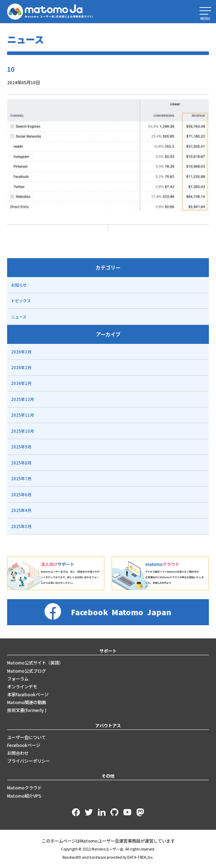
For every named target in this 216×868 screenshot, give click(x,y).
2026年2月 (21, 367)
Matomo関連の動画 (27, 702)
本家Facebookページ (28, 694)
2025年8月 (21, 463)
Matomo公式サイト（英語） (35, 663)
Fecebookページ (24, 745)
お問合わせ (18, 753)
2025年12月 (22, 399)
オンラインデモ (22, 687)
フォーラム (18, 679)
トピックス (21, 301)
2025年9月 (21, 447)
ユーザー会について (26, 737)
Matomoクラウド (24, 788)
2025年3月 (21, 526)
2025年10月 (22, 431)
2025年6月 (21, 495)
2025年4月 (21, 510)
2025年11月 (22, 415)
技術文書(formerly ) (27, 710)
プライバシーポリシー (29, 761)
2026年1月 (21, 383)
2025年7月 (21, 478)
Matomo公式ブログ (27, 671)
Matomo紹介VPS (24, 796)
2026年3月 (21, 352)
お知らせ (19, 285)
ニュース (19, 317)
